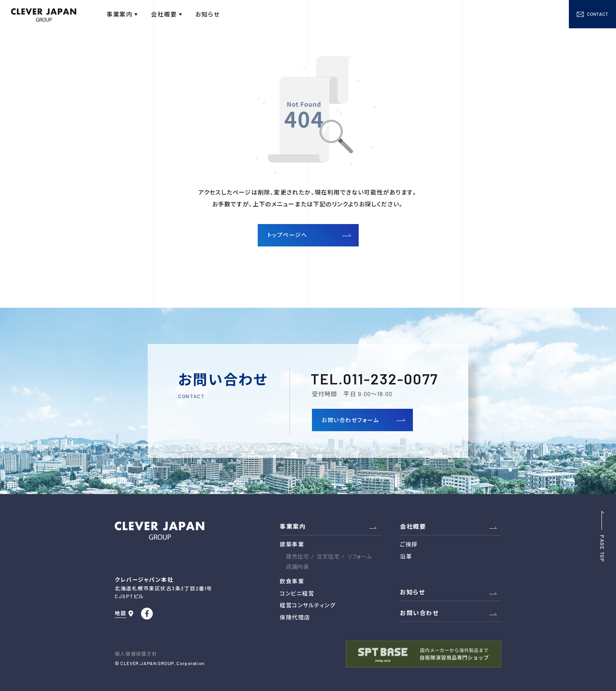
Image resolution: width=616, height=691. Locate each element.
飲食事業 (292, 581)
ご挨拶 (409, 544)
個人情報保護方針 (136, 654)
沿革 (406, 556)
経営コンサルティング (308, 605)
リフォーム (360, 556)
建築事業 (292, 544)
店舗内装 (297, 567)
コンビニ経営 (297, 593)
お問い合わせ (419, 613)
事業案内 (293, 526)
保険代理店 (295, 617)
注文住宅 (328, 556)
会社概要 (413, 526)
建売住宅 (297, 556)
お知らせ (412, 592)
